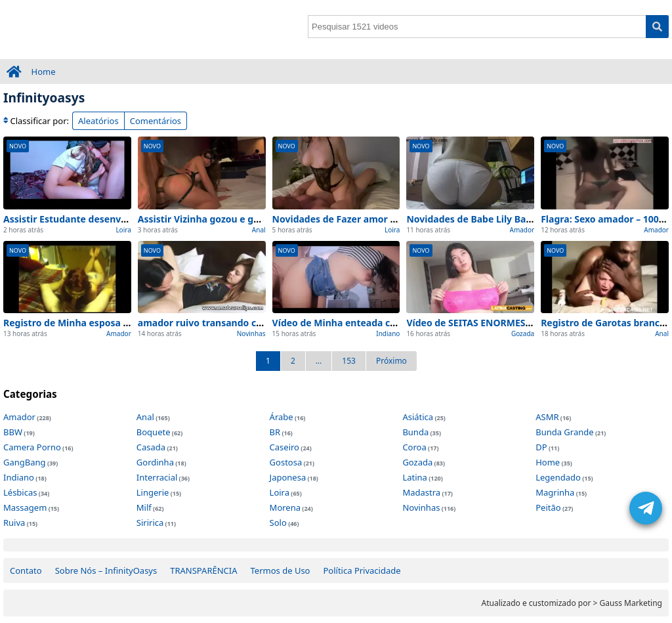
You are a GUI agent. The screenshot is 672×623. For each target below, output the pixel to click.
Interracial (157, 477)
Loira (123, 230)
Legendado (558, 477)
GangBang (25, 462)
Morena (285, 507)
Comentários (156, 121)
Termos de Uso (281, 570)
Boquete (154, 432)
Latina (414, 477)
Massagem (25, 507)
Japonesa (288, 477)
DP (541, 447)
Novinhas (251, 333)
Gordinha (155, 462)
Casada (151, 447)
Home (44, 72)
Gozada (523, 333)
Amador (522, 230)
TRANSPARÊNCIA (203, 570)
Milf (144, 507)
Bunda (415, 432)
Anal (259, 230)
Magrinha (555, 492)
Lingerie (153, 492)
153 (349, 361)
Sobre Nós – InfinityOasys (106, 570)
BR (275, 432)
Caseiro (284, 447)
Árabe (282, 417)
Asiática (418, 417)
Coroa (414, 447)
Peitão (548, 507)
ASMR (547, 417)
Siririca (150, 523)
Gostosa (286, 462)
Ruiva (14, 523)
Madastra (421, 492)
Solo (278, 523)
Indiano (388, 333)
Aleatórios (98, 121)
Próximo (391, 361)
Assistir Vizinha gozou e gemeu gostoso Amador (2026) (262, 219)
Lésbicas (20, 492)
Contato (26, 570)
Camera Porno (32, 447)
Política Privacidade (362, 570)
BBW (13, 432)
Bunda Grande (564, 432)
